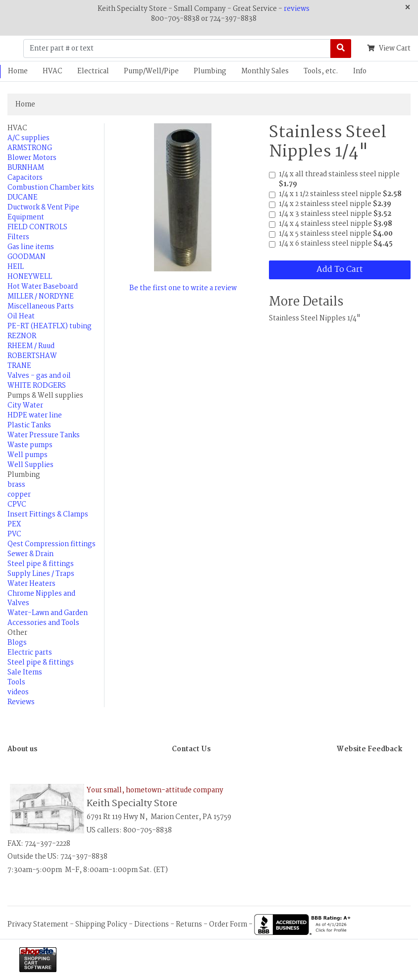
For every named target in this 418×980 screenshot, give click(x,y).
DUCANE (23, 198)
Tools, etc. (321, 71)
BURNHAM (26, 168)
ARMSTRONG (30, 148)
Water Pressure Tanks (44, 435)
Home (25, 104)
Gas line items (31, 247)
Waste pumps (30, 445)
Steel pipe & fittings (41, 564)
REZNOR (22, 336)
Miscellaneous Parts (41, 307)
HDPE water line (35, 415)
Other (17, 633)
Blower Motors (32, 158)
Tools (16, 682)
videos (18, 692)
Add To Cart (340, 270)
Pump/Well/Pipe (151, 71)
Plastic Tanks (29, 425)
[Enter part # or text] (177, 49)
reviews (297, 9)
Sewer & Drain (30, 554)
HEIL (16, 267)
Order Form (228, 925)
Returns (189, 925)
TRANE (19, 366)
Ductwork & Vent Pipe (43, 207)
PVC (14, 534)
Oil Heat (21, 316)
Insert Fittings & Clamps (48, 515)
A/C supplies (28, 138)
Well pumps (27, 455)
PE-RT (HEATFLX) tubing (50, 326)
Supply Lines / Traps (41, 574)
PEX (14, 524)
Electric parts (30, 653)
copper (19, 495)
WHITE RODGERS (37, 386)
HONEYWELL (30, 277)
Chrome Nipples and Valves (41, 599)
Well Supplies (30, 465)
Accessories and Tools (43, 623)
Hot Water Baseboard (43, 287)
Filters (18, 237)
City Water (25, 406)
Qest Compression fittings (52, 544)
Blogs (17, 643)
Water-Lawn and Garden (48, 613)
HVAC (52, 71)
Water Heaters (31, 584)
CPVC (17, 505)
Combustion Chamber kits (51, 188)
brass (16, 485)
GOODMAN (26, 257)
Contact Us (191, 749)
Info (360, 71)
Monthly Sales (265, 71)
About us (22, 749)
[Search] (341, 49)
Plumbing (210, 71)
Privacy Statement (38, 925)
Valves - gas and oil (39, 376)
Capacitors (25, 178)
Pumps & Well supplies (45, 396)
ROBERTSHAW (32, 356)
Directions (152, 925)
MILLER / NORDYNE (41, 297)
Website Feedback (369, 749)
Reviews (21, 702)
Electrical (93, 71)
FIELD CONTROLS (37, 227)
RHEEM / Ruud (31, 346)
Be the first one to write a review (183, 288)
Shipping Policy (101, 925)
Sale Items (25, 672)
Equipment (26, 217)
